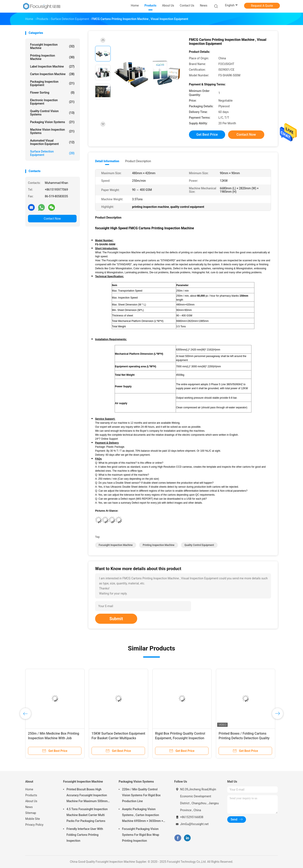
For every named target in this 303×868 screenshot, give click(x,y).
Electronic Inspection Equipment (52, 102)
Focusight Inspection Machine (52, 46)
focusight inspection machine (116, 545)
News (29, 807)
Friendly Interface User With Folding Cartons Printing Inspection (85, 835)
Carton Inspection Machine (52, 74)
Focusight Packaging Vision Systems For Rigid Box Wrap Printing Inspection (141, 835)
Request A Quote (262, 6)
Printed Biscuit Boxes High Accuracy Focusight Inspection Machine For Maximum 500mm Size (87, 796)
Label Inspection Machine (52, 66)
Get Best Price (207, 135)
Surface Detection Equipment (52, 153)
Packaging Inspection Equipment (52, 83)
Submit (116, 619)
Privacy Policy (34, 825)
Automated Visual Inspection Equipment (52, 142)
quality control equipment (199, 545)
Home (29, 789)
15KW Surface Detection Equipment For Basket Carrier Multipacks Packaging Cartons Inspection (118, 738)
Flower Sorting (52, 93)
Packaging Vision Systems (52, 122)
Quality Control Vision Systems (52, 113)
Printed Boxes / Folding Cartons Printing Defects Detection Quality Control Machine (244, 738)
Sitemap (31, 813)
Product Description (138, 161)
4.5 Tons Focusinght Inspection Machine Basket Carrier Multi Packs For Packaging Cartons (87, 815)
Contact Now (52, 219)
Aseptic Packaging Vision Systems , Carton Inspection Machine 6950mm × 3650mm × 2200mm (143, 816)
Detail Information (107, 161)
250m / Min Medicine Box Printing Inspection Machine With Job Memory (54, 738)
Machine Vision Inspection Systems (52, 131)
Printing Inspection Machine (52, 57)
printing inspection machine (158, 545)
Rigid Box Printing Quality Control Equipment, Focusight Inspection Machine (180, 738)
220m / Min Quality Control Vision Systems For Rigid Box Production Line (141, 795)
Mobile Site (33, 819)
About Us (31, 801)
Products (31, 795)
